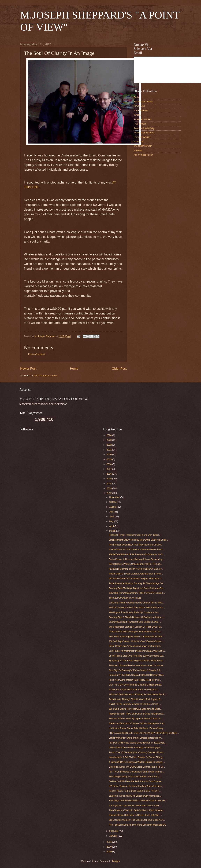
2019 (109, 459)
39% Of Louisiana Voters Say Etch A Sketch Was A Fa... (137, 607)
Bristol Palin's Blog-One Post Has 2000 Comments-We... (137, 656)
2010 (109, 847)
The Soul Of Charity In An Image (125, 598)
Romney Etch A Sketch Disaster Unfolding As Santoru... (136, 617)
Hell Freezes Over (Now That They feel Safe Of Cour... (136, 545)
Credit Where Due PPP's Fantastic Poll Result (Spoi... (135, 747)
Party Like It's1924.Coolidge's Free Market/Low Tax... (135, 631)
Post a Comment (37, 354)
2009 (109, 851)
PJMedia (138, 150)
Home (74, 369)
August (113, 507)
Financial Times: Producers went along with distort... (135, 535)
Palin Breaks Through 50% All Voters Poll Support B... (135, 699)
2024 (109, 435)
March (113, 531)
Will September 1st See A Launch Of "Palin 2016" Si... (136, 627)
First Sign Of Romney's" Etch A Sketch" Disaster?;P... (135, 670)
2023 (109, 440)
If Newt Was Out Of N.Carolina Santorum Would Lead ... (137, 549)
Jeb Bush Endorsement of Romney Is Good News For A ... (138, 694)
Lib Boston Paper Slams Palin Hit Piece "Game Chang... (137, 728)
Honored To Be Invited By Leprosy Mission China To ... (136, 718)
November (115, 497)
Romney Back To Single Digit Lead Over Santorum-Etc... (137, 588)
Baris (136, 97)
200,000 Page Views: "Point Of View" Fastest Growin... (136, 641)
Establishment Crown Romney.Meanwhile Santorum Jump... (139, 540)
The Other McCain (143, 146)
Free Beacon (140, 124)
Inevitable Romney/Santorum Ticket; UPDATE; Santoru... (137, 593)
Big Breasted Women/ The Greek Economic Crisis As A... (137, 820)
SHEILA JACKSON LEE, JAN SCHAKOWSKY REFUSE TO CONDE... (144, 733)
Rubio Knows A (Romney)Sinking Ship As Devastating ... (137, 559)
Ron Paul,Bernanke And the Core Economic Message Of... (138, 825)
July (111, 512)
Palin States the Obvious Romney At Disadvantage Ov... (137, 583)
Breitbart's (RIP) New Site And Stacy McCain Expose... (136, 781)
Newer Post (28, 369)
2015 (109, 479)
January (113, 836)
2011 (109, 842)
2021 (109, 450)
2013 (109, 488)
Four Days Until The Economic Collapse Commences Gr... (138, 801)
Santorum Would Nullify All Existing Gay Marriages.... (135, 796)
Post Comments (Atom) (46, 376)
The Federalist (141, 110)
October (113, 502)
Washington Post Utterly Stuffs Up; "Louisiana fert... (134, 612)
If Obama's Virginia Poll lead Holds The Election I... (134, 689)
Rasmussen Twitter (143, 102)
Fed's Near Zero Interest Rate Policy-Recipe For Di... (135, 680)
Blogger (116, 861)
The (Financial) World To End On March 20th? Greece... (137, 810)
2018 (109, 464)
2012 (109, 493)
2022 (109, 445)
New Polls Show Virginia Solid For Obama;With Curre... (136, 636)
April (112, 526)
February (114, 831)
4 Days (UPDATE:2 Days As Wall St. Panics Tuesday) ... (137, 762)
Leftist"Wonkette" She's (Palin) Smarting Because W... (136, 738)
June (112, 516)
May (112, 521)
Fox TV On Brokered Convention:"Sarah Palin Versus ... (137, 772)
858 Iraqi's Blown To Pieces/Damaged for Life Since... (135, 709)
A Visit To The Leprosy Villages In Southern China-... (135, 704)
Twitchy (137, 115)
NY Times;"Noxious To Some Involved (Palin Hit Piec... (136, 786)
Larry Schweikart (142, 137)
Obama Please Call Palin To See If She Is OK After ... (135, 815)
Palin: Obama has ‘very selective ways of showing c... (135, 646)
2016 (109, 474)
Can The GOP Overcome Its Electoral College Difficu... (136, 685)
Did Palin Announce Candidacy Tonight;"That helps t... (136, 578)
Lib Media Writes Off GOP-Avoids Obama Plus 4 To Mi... (137, 767)
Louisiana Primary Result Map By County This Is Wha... (136, 603)
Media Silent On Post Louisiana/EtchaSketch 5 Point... (136, 574)
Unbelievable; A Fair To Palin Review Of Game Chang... (136, 757)
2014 (109, 483)
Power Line (139, 106)
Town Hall (139, 142)
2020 (109, 454)
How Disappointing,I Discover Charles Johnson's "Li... (135, 776)
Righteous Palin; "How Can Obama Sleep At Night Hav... (137, 714)
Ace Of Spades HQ (143, 155)
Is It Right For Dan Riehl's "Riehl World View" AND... (135, 805)
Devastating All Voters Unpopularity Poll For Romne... (135, 564)
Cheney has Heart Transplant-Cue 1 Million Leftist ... (135, 622)
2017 (109, 469)
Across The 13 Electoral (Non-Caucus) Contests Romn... (137, 752)
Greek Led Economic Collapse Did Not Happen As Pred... (137, 723)
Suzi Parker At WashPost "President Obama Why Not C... (137, 651)
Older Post (119, 369)
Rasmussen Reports (144, 133)
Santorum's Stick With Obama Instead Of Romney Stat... (137, 675)
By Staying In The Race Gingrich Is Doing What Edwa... (136, 660)
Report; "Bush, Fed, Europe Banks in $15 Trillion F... (135, 791)
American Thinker (142, 119)
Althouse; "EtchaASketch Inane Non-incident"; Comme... (137, 665)
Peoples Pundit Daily (144, 128)
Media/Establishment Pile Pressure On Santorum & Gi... (137, 554)
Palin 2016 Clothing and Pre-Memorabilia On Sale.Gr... (136, 569)
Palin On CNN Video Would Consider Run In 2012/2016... (137, 743)
